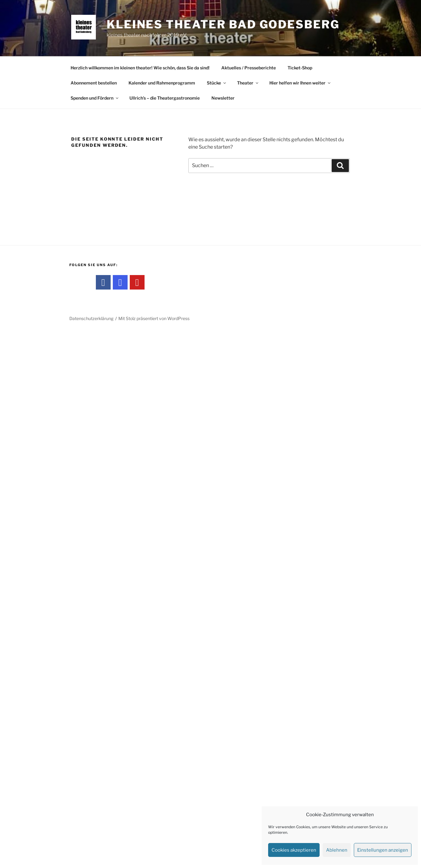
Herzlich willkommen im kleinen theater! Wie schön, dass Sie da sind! (140, 68)
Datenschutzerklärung (91, 318)
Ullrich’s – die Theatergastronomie (165, 98)
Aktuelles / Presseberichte (249, 68)
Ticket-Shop (300, 68)
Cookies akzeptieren (294, 850)
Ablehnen (337, 850)
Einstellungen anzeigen (383, 850)
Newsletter (223, 98)
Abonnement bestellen (94, 83)
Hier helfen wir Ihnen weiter (300, 83)
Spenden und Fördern (95, 98)
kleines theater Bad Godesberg (223, 24)
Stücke (217, 83)
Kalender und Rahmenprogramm (162, 83)
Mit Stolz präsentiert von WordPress (154, 318)
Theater (248, 83)
